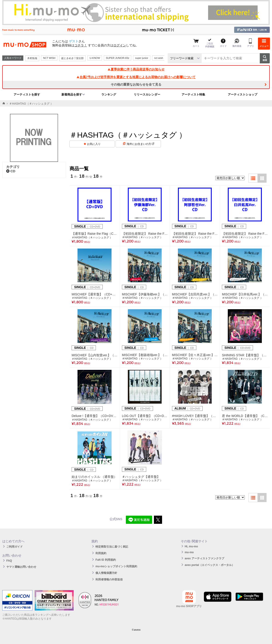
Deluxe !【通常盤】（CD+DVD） (95, 416)
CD (11, 171)
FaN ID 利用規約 (106, 560)
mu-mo (189, 552)
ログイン (120, 45)
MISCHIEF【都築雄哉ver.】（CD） (145, 355)
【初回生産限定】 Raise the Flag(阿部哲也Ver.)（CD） (195, 234)
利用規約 (101, 553)
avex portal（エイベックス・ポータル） (210, 565)
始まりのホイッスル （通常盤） (94, 477)
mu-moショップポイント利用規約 (116, 566)
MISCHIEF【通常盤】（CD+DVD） (95, 294)
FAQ (9, 561)
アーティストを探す (27, 95)
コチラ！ (81, 45)
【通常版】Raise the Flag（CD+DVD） (95, 234)
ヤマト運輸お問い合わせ (21, 567)
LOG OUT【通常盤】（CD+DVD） (145, 416)
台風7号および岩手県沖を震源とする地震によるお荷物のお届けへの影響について (136, 77)
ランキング (109, 95)
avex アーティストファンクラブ (204, 558)
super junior (142, 58)
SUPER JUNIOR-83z (118, 58)
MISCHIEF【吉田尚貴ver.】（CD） (195, 294)
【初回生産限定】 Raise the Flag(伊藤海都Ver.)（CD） (145, 234)
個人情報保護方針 (106, 573)
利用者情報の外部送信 (109, 579)
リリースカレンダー (147, 95)
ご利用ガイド (15, 547)
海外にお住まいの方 (140, 144)
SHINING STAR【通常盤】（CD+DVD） (245, 355)
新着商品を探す (72, 95)
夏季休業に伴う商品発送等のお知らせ (136, 69)
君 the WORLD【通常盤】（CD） (245, 416)
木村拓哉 (32, 58)
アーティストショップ (243, 95)
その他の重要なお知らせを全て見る (136, 84)
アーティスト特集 (193, 95)
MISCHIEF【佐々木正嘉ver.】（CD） (195, 355)
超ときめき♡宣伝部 (72, 58)
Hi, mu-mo (191, 546)
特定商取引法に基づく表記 (112, 547)
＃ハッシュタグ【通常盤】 (141, 477)
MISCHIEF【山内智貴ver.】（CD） (95, 355)
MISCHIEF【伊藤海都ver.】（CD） (145, 294)
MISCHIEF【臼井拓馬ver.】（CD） (245, 294)
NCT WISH (49, 58)
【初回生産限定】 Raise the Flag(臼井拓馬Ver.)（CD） (245, 234)
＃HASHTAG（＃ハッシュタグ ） (92, 237)
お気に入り (94, 144)
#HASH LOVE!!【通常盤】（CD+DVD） (195, 416)
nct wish (159, 58)
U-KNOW (95, 58)
